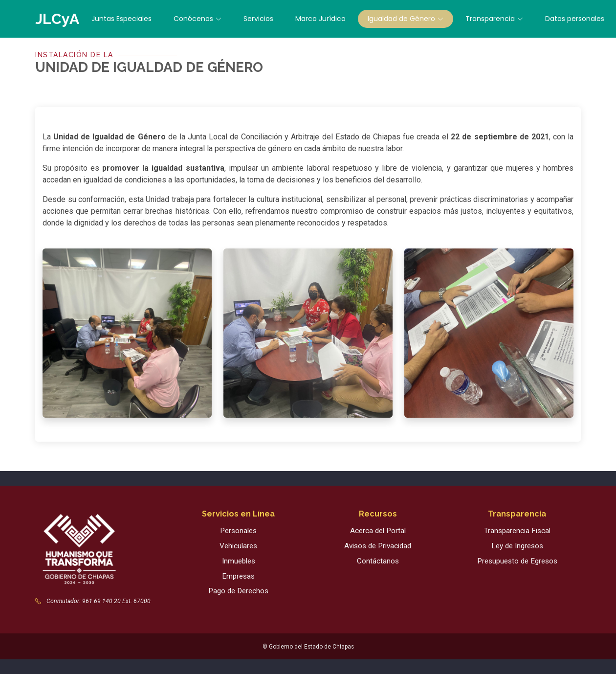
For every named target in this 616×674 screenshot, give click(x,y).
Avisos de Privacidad (378, 546)
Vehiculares (238, 546)
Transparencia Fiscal (517, 531)
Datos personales (575, 19)
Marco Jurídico (320, 19)
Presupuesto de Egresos (517, 561)
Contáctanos (378, 561)
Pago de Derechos (238, 591)
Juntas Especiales (121, 19)
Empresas (238, 576)
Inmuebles (239, 561)
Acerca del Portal (378, 531)
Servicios (258, 19)
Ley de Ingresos (517, 546)
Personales (238, 531)
